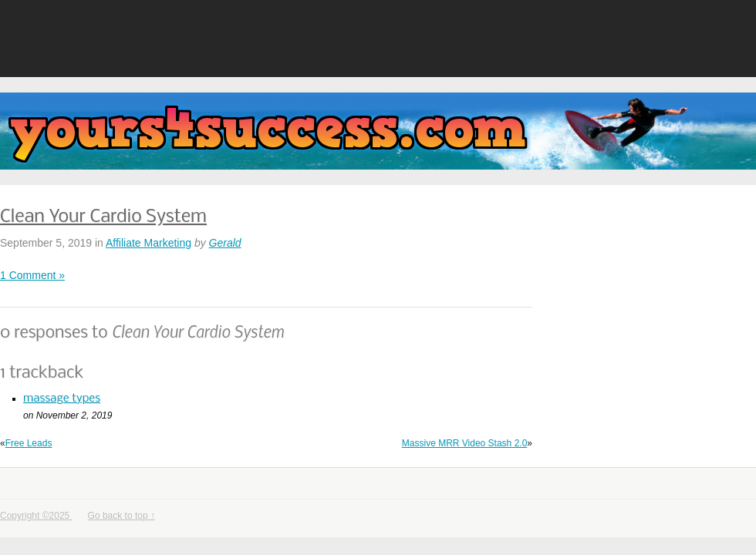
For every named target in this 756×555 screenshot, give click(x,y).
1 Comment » (32, 275)
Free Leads (29, 443)
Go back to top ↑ (121, 516)
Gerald (225, 243)
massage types (62, 399)
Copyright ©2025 (36, 516)
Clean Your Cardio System (103, 217)
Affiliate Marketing (148, 243)
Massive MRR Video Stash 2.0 (465, 443)
